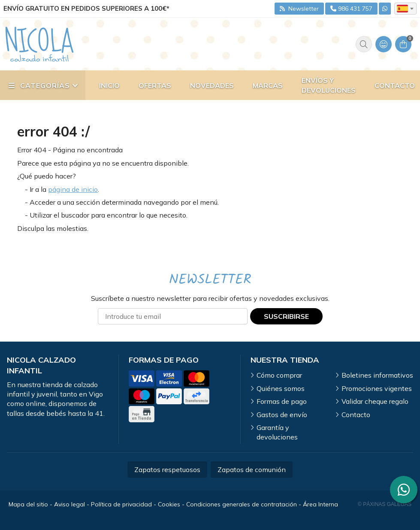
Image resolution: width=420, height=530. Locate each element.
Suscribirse (286, 316)
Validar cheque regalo (375, 401)
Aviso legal (69, 504)
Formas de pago (282, 401)
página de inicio (73, 189)
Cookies (169, 504)
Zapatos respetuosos (167, 469)
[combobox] (405, 9)
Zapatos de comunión (252, 469)
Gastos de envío (282, 415)
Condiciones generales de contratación (242, 504)
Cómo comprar (279, 375)
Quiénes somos (281, 388)
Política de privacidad (121, 504)
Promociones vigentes (377, 388)
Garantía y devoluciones (277, 432)
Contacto (356, 415)
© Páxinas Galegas (385, 504)
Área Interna (320, 504)
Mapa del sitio (28, 504)
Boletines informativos (377, 375)
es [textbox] (402, 9)
